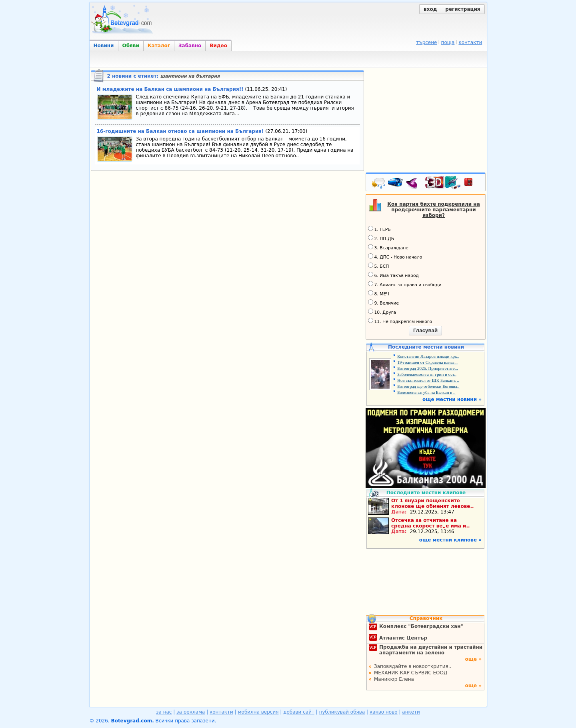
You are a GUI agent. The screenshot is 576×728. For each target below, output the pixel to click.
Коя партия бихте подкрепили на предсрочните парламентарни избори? (434, 210)
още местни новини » (452, 399)
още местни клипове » (450, 540)
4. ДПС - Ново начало (395, 257)
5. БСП (379, 266)
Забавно (190, 46)
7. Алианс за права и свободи (405, 284)
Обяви (131, 46)
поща (448, 42)
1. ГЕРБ (379, 229)
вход (430, 9)
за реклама (191, 712)
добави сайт (299, 712)
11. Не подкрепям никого (400, 321)
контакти (470, 42)
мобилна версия (258, 712)
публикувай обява (342, 712)
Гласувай (425, 330)
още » (473, 659)
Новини (104, 46)
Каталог (159, 46)
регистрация (463, 9)
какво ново (384, 712)
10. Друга (382, 312)
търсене (426, 42)
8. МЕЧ (379, 293)
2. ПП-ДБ (381, 238)
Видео (218, 46)
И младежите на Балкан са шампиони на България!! (170, 89)
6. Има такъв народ (393, 275)
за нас (164, 712)
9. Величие (384, 303)
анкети (411, 712)
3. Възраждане (388, 247)
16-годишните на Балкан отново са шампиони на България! (180, 131)
